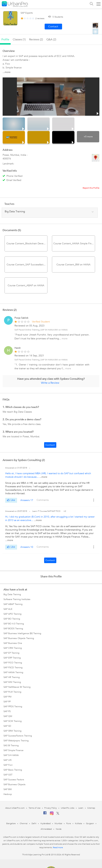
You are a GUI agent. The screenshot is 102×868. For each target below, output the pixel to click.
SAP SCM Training (13, 721)
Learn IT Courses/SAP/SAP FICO (47, 511)
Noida (59, 829)
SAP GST (8, 775)
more (65, 339)
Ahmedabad (46, 829)
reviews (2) (36, 40)
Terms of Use (35, 808)
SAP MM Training (12, 682)
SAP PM (7, 697)
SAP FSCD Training (13, 668)
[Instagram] (52, 814)
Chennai (24, 823)
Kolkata (78, 823)
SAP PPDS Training (13, 707)
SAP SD (7, 726)
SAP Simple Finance (13, 750)
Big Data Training (12, 594)
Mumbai (58, 823)
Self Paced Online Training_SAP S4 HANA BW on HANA (41, 330)
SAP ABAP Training (13, 604)
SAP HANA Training (13, 672)
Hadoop (8, 794)
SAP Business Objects (14, 784)
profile (5, 40)
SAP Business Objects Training (19, 638)
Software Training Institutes (17, 599)
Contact (50, 445)
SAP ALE (8, 609)
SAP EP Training (11, 653)
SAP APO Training (12, 614)
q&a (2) (51, 40)
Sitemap (91, 808)
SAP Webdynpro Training (16, 741)
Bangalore (11, 823)
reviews (40, 18)
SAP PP (7, 702)
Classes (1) (19, 40)
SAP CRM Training (13, 648)
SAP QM (8, 716)
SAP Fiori (8, 765)
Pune (69, 823)
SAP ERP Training (12, 658)
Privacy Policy (51, 808)
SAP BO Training (12, 619)
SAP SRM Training (12, 731)
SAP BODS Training (13, 629)
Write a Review (50, 383)
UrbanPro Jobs (68, 808)
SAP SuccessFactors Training (18, 736)
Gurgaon (90, 823)
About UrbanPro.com (15, 808)
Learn (81, 808)
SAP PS (7, 711)
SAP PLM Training (12, 692)
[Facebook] (45, 814)
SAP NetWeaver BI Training (17, 687)
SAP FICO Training (13, 663)
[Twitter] (58, 814)
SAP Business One (13, 643)
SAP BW (8, 789)
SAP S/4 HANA (11, 755)
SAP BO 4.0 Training (14, 624)
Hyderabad (46, 823)
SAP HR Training (12, 677)
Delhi (34, 823)
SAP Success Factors (14, 780)
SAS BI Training (11, 745)
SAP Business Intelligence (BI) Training (22, 633)
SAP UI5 (7, 760)
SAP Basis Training (13, 770)
